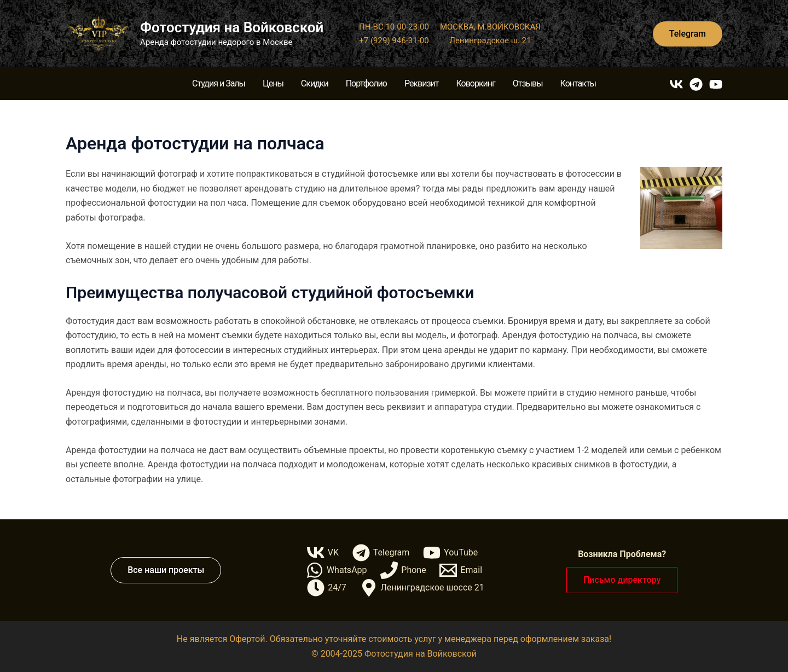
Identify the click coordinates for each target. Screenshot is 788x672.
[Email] (461, 570)
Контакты (578, 83)
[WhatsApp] (337, 570)
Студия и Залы (219, 83)
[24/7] (327, 588)
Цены (273, 83)
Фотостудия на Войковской (232, 27)
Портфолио (366, 83)
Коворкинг (475, 83)
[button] (688, 34)
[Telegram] (696, 84)
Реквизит (422, 83)
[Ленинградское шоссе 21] (422, 588)
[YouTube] (716, 84)
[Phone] (403, 570)
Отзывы (528, 83)
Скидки (315, 83)
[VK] (676, 84)
